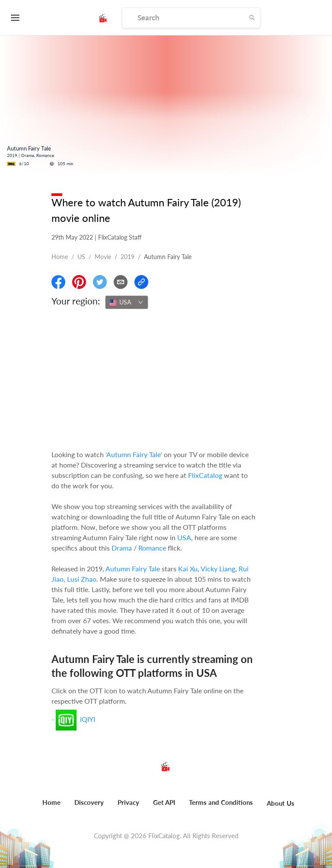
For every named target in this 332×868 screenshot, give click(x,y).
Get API (164, 802)
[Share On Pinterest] (79, 282)
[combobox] (127, 302)
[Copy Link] (141, 282)
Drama (122, 548)
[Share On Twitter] (100, 282)
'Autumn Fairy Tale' (134, 454)
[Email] (121, 282)
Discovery (89, 802)
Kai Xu (188, 569)
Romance (152, 548)
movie (103, 257)
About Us (281, 803)
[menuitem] (51, 807)
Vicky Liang (218, 569)
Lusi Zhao (82, 579)
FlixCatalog (205, 475)
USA (184, 537)
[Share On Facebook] (58, 282)
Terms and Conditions (221, 802)
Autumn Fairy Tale (133, 569)
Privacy (128, 802)
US (81, 257)
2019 (128, 257)
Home (60, 257)
